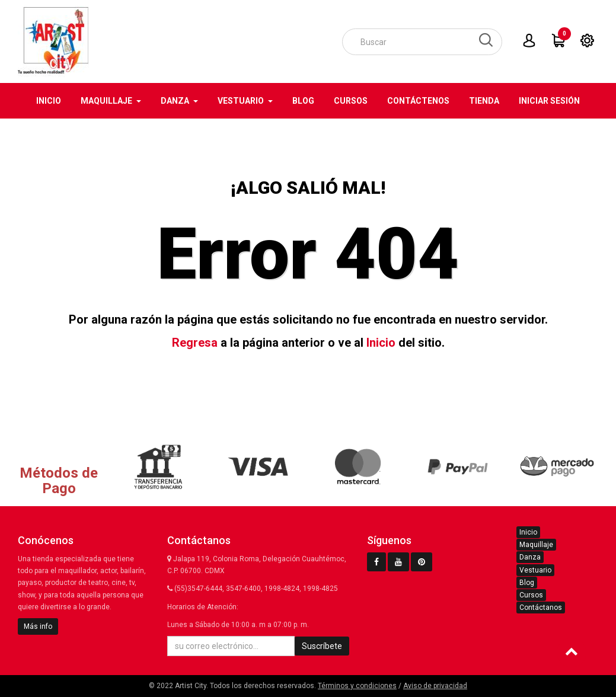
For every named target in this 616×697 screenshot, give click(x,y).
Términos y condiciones (357, 686)
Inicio (381, 343)
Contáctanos (541, 608)
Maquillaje (536, 545)
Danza (530, 557)
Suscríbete (322, 646)
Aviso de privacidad (435, 686)
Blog (527, 583)
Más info (38, 626)
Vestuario (535, 570)
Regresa (195, 343)
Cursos (531, 595)
